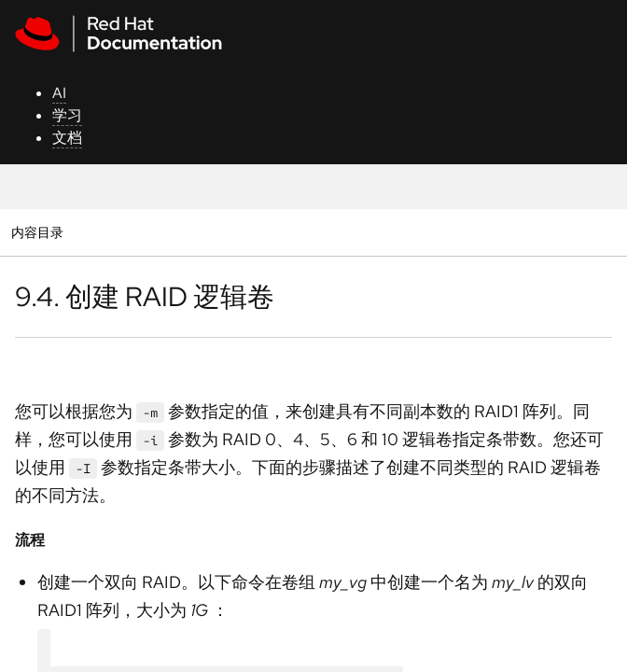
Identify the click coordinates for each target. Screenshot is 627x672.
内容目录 (37, 232)
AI (59, 93)
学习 (67, 115)
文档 (67, 138)
